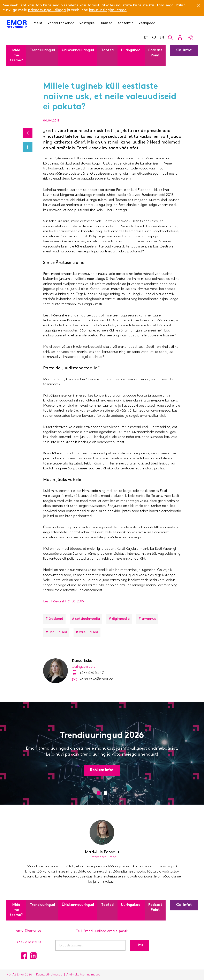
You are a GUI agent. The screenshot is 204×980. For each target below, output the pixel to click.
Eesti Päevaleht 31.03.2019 (64, 601)
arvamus (149, 619)
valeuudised (89, 632)
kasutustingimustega (108, 10)
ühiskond (56, 619)
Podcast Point (155, 53)
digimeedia (121, 619)
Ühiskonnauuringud (78, 50)
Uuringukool (131, 50)
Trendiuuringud (42, 50)
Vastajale (87, 23)
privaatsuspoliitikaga (47, 10)
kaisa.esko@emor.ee (96, 679)
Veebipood (147, 23)
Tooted (107, 50)
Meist (38, 23)
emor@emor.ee (29, 931)
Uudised (106, 23)
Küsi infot (184, 50)
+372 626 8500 (29, 942)
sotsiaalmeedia (88, 619)
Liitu (139, 945)
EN (162, 38)
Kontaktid (125, 23)
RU (154, 38)
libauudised (58, 632)
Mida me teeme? (16, 55)
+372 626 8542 (92, 673)
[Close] (198, 5)
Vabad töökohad (61, 23)
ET (146, 38)
